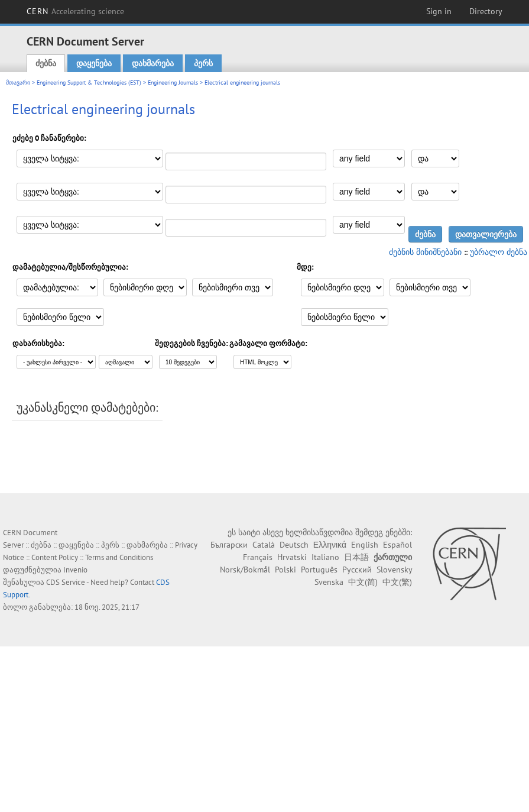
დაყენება (94, 63)
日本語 (356, 557)
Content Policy (55, 557)
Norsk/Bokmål (245, 570)
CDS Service (66, 582)
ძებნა (46, 63)
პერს (203, 63)
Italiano (325, 557)
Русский (357, 570)
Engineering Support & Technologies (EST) (89, 83)
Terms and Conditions (119, 557)
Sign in (439, 11)
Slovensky (394, 570)
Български (229, 545)
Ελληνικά (330, 545)
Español (397, 545)
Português (319, 570)
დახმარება (153, 63)
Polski (285, 570)
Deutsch (294, 545)
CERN (76, 11)
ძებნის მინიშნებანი (425, 252)
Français (258, 557)
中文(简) (363, 582)
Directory (486, 11)
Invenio (75, 570)
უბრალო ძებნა (499, 252)
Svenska (329, 582)
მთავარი (18, 83)
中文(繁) (397, 582)
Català (264, 545)
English (365, 545)
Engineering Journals (173, 83)
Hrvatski (292, 557)
